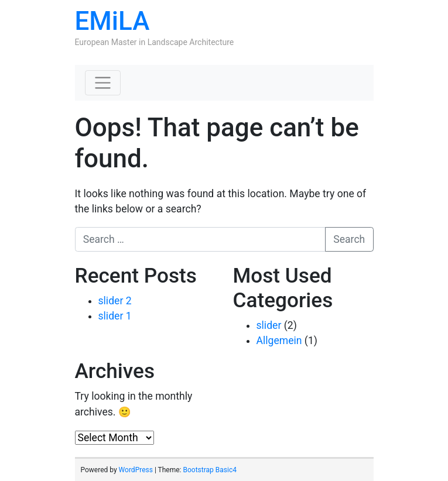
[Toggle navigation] (103, 83)
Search (349, 239)
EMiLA (112, 21)
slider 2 (115, 301)
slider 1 (115, 316)
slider (269, 325)
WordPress (136, 470)
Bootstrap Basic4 (209, 470)
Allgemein (279, 341)
